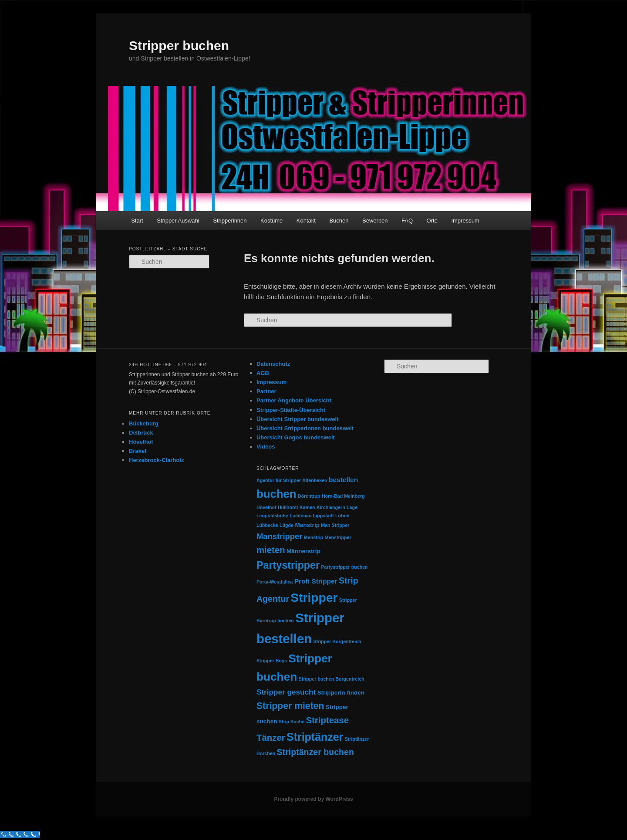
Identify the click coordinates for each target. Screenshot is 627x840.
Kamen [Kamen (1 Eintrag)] (307, 507)
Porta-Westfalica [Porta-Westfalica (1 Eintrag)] (275, 582)
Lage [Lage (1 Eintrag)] (352, 507)
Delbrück (141, 433)
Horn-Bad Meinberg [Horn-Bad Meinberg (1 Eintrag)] (343, 496)
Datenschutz (273, 364)
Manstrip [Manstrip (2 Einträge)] (307, 525)
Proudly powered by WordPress (313, 799)
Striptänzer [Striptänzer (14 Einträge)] (315, 737)
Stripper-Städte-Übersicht (291, 410)
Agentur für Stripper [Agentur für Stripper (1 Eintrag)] (279, 480)
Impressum (465, 221)
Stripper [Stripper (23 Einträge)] (314, 597)
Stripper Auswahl (178, 221)
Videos (266, 447)
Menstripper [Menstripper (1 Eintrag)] (338, 537)
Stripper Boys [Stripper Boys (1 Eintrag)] (272, 661)
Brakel (138, 451)
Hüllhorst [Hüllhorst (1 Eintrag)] (288, 507)
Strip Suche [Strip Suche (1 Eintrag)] (292, 722)
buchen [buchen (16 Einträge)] (276, 494)
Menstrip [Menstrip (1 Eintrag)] (313, 537)
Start (137, 221)
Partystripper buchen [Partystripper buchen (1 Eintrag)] (344, 567)
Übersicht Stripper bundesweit (298, 419)
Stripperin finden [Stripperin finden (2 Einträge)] (341, 693)
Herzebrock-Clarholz (156, 460)
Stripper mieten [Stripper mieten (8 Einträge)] (290, 706)
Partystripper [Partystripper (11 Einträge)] (288, 565)
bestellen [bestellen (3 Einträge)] (343, 480)
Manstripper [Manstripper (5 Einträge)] (280, 536)
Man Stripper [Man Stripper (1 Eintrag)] (335, 525)
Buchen (339, 221)
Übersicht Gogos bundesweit (296, 437)
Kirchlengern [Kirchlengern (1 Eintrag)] (331, 507)
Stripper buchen (179, 46)
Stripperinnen (230, 221)
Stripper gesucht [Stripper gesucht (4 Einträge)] (286, 692)
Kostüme (271, 221)
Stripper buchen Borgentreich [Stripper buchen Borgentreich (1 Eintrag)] (332, 679)
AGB (263, 373)
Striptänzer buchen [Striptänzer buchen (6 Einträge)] (315, 752)
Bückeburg (144, 423)
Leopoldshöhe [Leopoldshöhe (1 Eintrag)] (272, 516)
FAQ (407, 221)
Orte (432, 221)
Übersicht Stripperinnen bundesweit (305, 428)
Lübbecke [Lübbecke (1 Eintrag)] (267, 525)
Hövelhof (141, 442)
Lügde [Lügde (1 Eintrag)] (287, 525)
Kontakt (306, 221)
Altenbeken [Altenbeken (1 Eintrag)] (315, 480)
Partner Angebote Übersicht (294, 400)
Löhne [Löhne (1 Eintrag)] (342, 516)
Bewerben (375, 221)
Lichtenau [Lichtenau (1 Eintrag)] (300, 516)
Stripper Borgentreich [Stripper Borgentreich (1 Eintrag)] (337, 641)
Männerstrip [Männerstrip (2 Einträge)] (303, 551)
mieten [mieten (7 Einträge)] (271, 550)
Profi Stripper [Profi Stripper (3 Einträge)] (316, 581)
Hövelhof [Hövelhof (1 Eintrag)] (266, 507)
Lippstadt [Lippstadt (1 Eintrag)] (324, 516)
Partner (266, 391)
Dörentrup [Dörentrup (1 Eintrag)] (309, 496)
